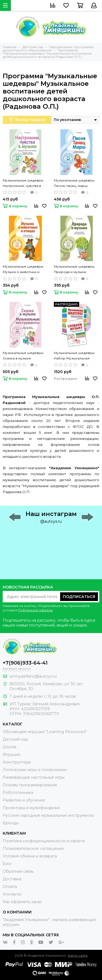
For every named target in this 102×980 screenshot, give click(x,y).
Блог (7, 864)
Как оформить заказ (22, 902)
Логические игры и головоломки (35, 770)
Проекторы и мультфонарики (31, 808)
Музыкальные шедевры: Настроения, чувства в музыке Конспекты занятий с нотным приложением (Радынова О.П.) (25, 183)
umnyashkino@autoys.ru (33, 676)
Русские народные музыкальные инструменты (48, 815)
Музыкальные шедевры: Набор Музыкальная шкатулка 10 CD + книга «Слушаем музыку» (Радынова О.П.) (75, 356)
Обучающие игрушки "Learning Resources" (45, 732)
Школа (10, 747)
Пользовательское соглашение (33, 849)
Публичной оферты (35, 610)
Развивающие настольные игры (34, 777)
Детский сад (15, 739)
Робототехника (18, 793)
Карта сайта (78, 955)
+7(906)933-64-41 (25, 663)
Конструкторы (17, 762)
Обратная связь (18, 871)
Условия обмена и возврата (30, 856)
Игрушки (12, 754)
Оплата (10, 887)
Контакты (12, 894)
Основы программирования (30, 785)
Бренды (11, 823)
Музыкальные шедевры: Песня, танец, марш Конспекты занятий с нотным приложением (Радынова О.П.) (75, 183)
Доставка (12, 879)
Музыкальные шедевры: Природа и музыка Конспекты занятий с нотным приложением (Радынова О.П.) (75, 270)
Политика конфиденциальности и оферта (44, 841)
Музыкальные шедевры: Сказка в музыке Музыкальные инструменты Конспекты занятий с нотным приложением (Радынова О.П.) (25, 356)
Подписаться (79, 597)
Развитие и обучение (24, 800)
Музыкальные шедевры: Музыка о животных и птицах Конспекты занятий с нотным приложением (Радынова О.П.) (25, 270)
